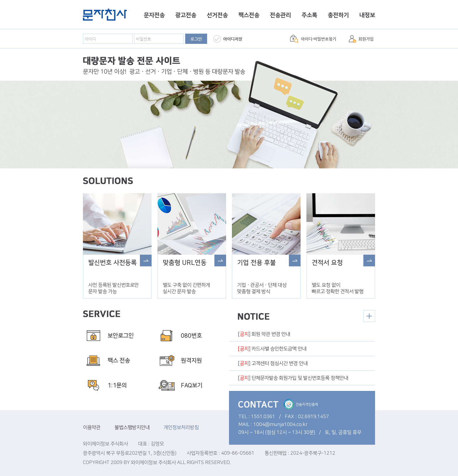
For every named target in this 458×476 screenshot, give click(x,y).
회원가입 (366, 39)
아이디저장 (233, 39)
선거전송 (217, 15)
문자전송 (154, 15)
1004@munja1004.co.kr (280, 425)
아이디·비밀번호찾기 (319, 39)
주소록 (309, 15)
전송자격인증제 (301, 404)
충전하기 (338, 15)
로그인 (196, 39)
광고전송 (186, 15)
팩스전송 (249, 15)
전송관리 (280, 15)
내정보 (367, 15)
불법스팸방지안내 (132, 427)
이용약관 (92, 427)
